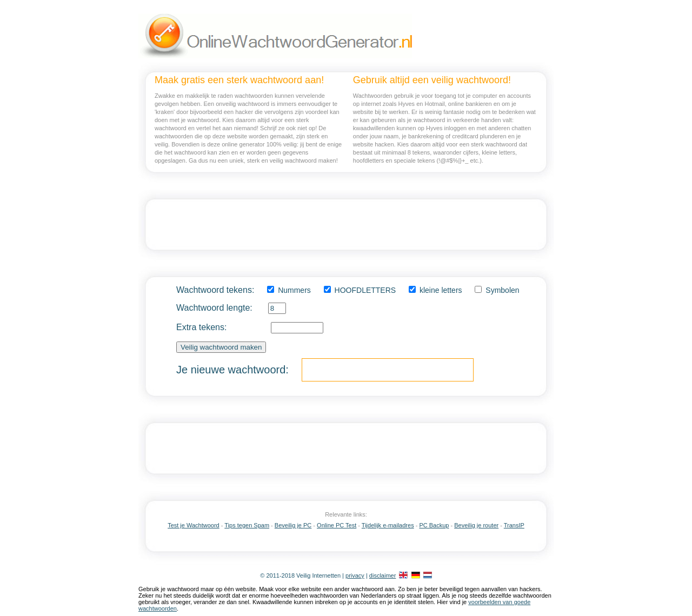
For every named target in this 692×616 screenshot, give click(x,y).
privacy (355, 575)
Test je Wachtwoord (194, 525)
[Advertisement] (346, 224)
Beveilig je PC (293, 525)
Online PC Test (337, 525)
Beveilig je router (476, 525)
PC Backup (434, 525)
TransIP (514, 525)
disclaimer (383, 575)
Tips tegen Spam (247, 525)
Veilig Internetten (318, 575)
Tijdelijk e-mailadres (388, 525)
